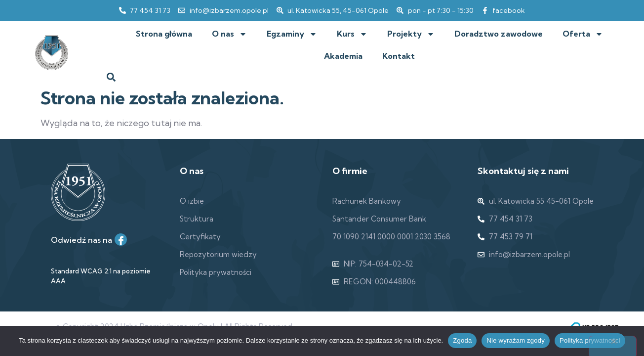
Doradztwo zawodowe (499, 34)
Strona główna (164, 34)
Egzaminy (292, 34)
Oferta (583, 34)
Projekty (411, 34)
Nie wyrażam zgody (516, 340)
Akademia (343, 56)
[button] (111, 77)
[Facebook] (121, 240)
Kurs (352, 34)
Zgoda (462, 340)
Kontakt (399, 56)
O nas (229, 34)
